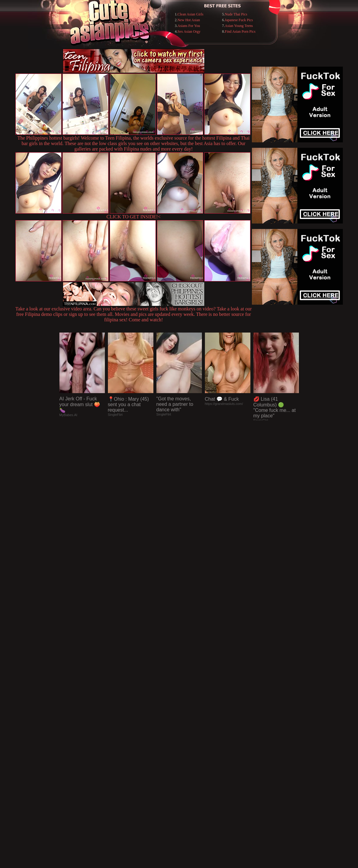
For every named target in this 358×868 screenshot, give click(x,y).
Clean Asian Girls (191, 14)
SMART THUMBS (190, 744)
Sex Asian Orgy (189, 31)
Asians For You (189, 26)
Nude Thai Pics (236, 14)
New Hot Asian (189, 20)
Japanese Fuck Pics (239, 20)
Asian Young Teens (239, 26)
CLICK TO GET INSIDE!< (133, 217)
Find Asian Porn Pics (240, 31)
